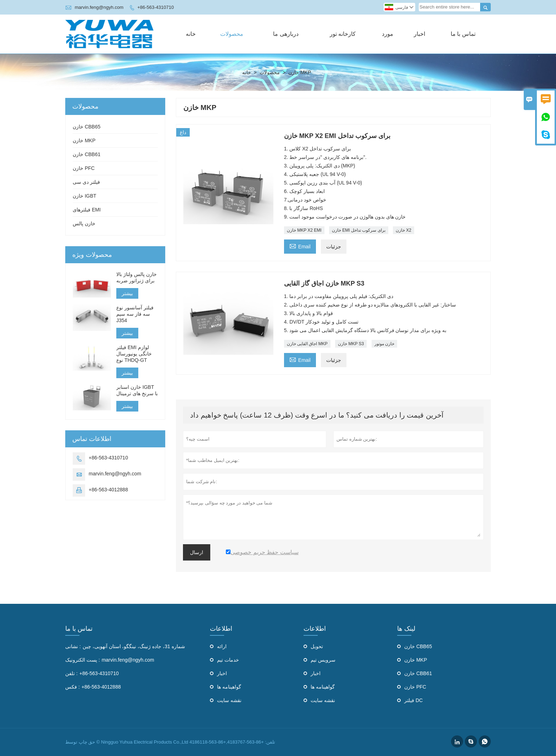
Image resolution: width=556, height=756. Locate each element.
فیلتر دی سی (86, 182)
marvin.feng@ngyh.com (99, 7)
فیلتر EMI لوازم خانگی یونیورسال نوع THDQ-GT (134, 354)
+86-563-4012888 (108, 490)
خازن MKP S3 (351, 344)
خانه (191, 34)
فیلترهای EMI (87, 210)
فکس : (73, 687)
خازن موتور (384, 344)
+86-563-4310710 (155, 7)
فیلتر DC (413, 700)
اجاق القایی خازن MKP (307, 344)
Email (300, 246)
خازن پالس (84, 224)
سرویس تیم (323, 660)
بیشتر (127, 293)
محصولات (232, 34)
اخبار (419, 34)
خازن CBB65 (87, 127)
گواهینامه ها (229, 687)
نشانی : (73, 646)
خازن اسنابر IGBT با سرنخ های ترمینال (137, 390)
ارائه (222, 646)
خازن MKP (84, 140)
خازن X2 (404, 230)
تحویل (317, 646)
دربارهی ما (286, 34)
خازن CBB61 (87, 154)
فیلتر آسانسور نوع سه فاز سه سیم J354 (135, 314)
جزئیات (334, 247)
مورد (388, 34)
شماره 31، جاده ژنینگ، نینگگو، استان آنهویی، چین (134, 646)
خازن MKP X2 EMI (304, 230)
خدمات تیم (228, 660)
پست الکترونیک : (83, 660)
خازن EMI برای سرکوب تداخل (359, 230)
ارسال (197, 552)
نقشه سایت (229, 700)
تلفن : (71, 673)
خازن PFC (84, 168)
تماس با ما (463, 34)
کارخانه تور (343, 34)
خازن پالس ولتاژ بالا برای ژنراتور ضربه (137, 277)
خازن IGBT (85, 196)
